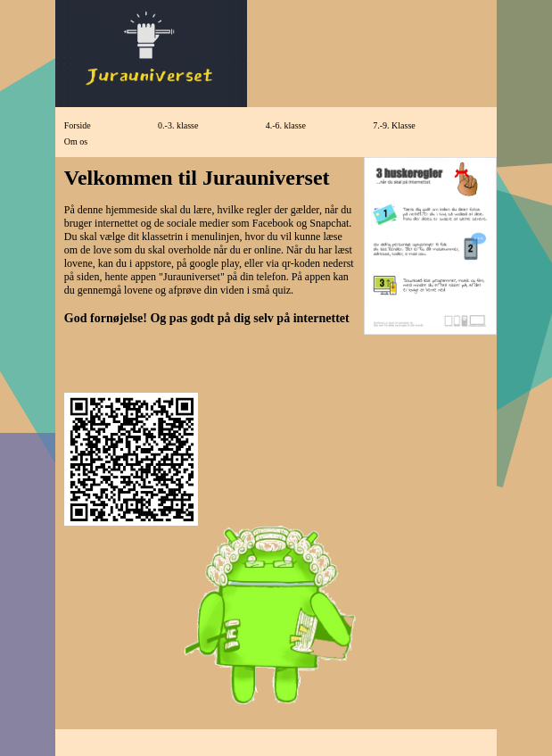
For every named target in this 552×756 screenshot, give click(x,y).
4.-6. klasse (286, 125)
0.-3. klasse (178, 125)
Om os (76, 141)
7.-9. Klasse (394, 125)
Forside (78, 125)
